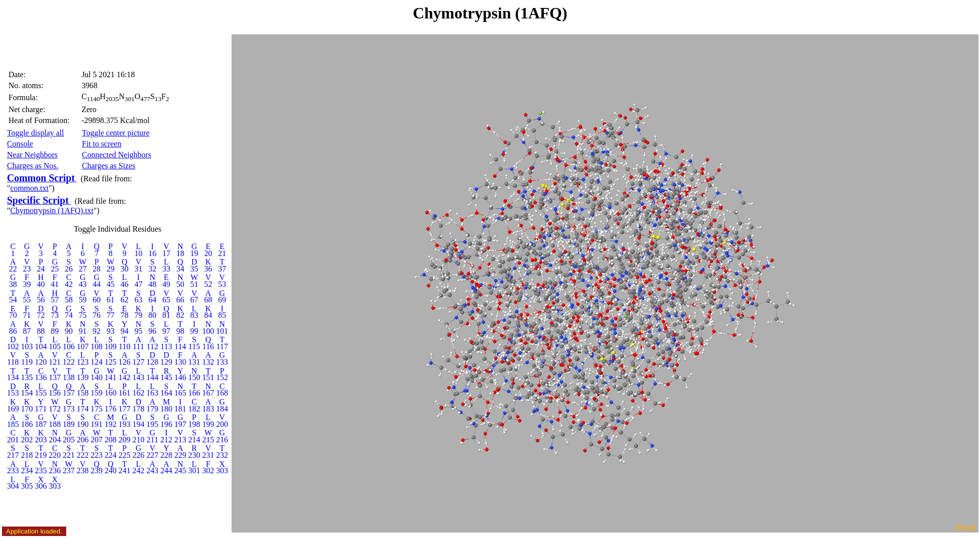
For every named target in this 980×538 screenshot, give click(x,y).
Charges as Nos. (33, 166)
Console (20, 144)
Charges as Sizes (109, 166)
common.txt (30, 188)
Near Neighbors (32, 155)
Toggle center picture (116, 133)
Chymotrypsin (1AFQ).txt (52, 210)
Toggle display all (35, 133)
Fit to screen (102, 144)
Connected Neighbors (117, 155)
